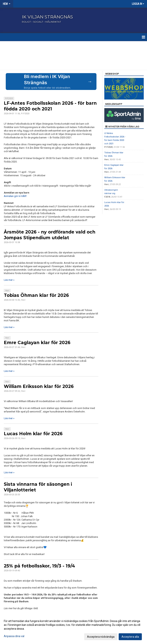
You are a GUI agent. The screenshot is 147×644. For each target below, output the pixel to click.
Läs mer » (9, 280)
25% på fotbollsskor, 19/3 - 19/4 (39, 566)
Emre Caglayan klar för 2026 (37, 343)
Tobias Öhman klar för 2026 (36, 295)
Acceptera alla (130, 637)
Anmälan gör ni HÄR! (15, 196)
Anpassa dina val (14, 636)
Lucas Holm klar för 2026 (33, 434)
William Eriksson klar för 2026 (39, 386)
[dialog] (73, 629)
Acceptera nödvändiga (101, 637)
